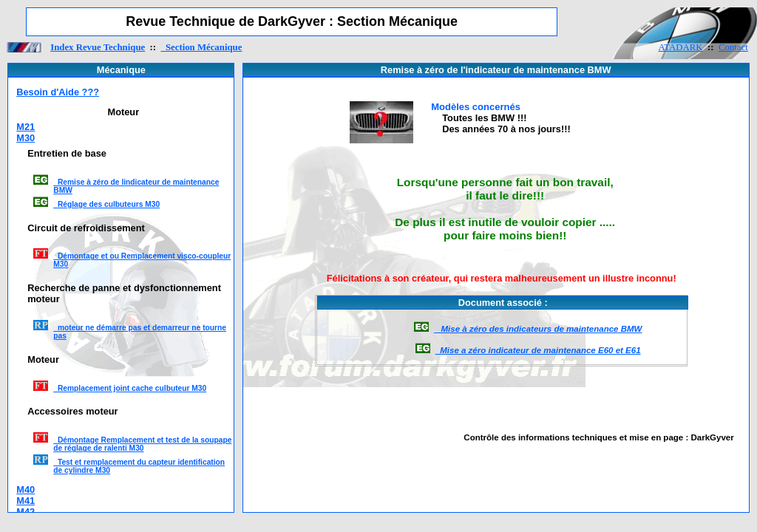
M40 (26, 490)
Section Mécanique (202, 47)
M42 (26, 512)
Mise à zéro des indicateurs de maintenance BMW (538, 329)
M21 (26, 127)
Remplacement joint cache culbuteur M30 (130, 388)
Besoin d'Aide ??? (58, 92)
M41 (26, 501)
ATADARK (680, 47)
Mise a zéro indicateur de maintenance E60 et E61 (538, 350)
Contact (733, 47)
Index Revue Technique (98, 47)
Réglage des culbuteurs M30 (106, 204)
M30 (26, 138)
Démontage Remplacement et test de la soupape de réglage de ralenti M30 (142, 444)
